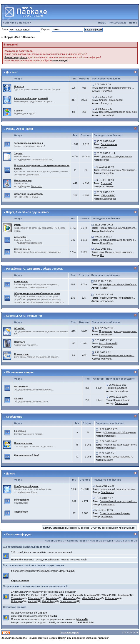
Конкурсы (20, 431)
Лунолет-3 (107, 183)
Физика (18, 399)
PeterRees (110, 436)
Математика (21, 387)
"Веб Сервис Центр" (54, 638)
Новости (19, 86)
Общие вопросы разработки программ (37, 293)
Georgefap (108, 173)
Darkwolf (16, 595)
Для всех (12, 72)
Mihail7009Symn (91, 598)
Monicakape (72, 595)
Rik (102, 255)
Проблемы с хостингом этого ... (116, 88)
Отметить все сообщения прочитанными (113, 528)
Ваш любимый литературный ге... (118, 501)
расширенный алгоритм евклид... (118, 489)
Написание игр (23, 180)
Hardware (19, 342)
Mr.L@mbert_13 (35, 595)
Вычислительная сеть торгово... (117, 355)
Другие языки (22, 249)
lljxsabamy (123, 595)
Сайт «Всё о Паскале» (17, 23)
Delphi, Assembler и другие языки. (28, 212)
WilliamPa (107, 595)
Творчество (21, 512)
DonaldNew (106, 243)
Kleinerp (109, 460)
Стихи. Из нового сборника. (115, 513)
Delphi (18, 225)
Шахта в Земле (122, 400)
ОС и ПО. (19, 328)
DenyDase (54, 595)
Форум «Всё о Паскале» (20, 37)
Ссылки (19, 111)
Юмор (34, 492)
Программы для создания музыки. (118, 331)
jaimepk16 (82, 619)
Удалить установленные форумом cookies (66, 528)
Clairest (104, 288)
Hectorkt (32, 601)
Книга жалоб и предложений (31, 98)
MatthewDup (70, 598)
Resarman (106, 335)
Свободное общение (26, 486)
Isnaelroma (90, 595)
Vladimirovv (107, 492)
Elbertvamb (34, 598)
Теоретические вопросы (28, 143)
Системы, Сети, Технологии (24, 316)
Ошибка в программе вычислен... (117, 240)
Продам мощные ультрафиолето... (118, 228)
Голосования (22, 500)
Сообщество (14, 417)
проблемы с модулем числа (116, 156)
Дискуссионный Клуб (27, 455)
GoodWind (106, 91)
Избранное (37, 243)
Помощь (101, 23)
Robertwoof (111, 598)
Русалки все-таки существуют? (120, 445)
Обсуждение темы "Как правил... (119, 170)
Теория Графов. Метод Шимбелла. (118, 284)
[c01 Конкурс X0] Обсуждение (119, 432)
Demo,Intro (37, 186)
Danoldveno (121, 403)
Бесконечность (109, 144)
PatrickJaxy (48, 601)
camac (106, 160)
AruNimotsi (108, 187)
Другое (11, 474)
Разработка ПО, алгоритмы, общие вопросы (35, 269)
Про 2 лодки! (120, 388)
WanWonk (106, 359)
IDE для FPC (108, 195)
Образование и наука (20, 372)
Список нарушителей (111, 100)
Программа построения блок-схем (118, 112)
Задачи (18, 153)
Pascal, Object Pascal (19, 129)
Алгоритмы (21, 281)
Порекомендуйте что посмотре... (117, 298)
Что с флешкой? (108, 343)
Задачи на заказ (39, 160)
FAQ (51, 160)
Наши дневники (23, 443)
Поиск (133, 23)
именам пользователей (74, 560)
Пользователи (118, 23)
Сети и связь (22, 354)
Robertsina (51, 598)
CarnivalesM (108, 504)
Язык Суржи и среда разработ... (116, 252)
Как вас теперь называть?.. (118, 457)
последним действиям (47, 560)
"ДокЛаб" (103, 638)
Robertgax (17, 601)
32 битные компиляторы (28, 194)
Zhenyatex (17, 598)
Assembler (20, 237)
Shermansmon (68, 601)
